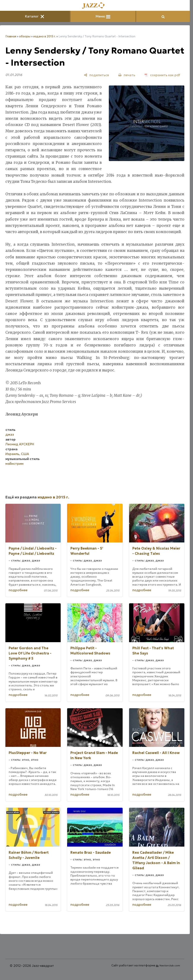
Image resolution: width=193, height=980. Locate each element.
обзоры (25, 36)
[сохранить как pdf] (162, 75)
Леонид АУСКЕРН (20, 444)
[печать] (127, 75)
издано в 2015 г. (44, 36)
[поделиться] (96, 75)
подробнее (18, 590)
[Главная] (95, 6)
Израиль (12, 454)
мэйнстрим (14, 464)
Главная (11, 36)
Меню (103, 16)
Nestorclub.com (170, 965)
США (25, 454)
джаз (10, 434)
